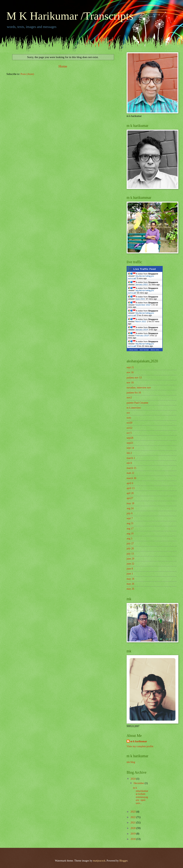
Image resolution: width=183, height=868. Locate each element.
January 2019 (142, 330)
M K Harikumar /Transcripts (70, 16)
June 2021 (140, 299)
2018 (133, 839)
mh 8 (129, 463)
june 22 (130, 564)
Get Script (144, 350)
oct (128, 413)
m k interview (134, 408)
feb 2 (129, 453)
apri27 (130, 498)
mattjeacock (99, 861)
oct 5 (129, 433)
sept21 (130, 443)
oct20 (129, 423)
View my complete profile (140, 746)
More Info (155, 350)
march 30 (131, 478)
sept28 (130, 438)
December (139, 783)
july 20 (130, 548)
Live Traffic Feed (145, 269)
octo (129, 418)
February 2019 (142, 336)
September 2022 (143, 305)
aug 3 (129, 539)
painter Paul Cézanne (137, 403)
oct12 (129, 428)
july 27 (130, 543)
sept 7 (130, 518)
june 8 (130, 569)
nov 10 (130, 383)
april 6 (130, 483)
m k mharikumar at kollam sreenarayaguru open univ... (140, 795)
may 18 (130, 503)
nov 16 (130, 372)
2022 (133, 817)
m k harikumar (139, 741)
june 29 (130, 559)
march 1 (131, 458)
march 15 (131, 468)
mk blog (131, 762)
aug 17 (130, 529)
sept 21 (130, 367)
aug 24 (130, 508)
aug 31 (130, 523)
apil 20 (130, 493)
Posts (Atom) (27, 74)
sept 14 (130, 448)
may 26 (130, 584)
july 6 (130, 513)
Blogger (123, 861)
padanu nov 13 (134, 378)
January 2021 (142, 284)
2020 (133, 828)
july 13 (130, 554)
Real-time (134, 350)
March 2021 (141, 321)
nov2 (129, 398)
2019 (133, 834)
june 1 (130, 574)
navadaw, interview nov (139, 388)
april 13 (131, 488)
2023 (133, 812)
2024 (133, 779)
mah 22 (130, 473)
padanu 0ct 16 (134, 393)
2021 (133, 823)
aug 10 (130, 534)
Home (63, 66)
